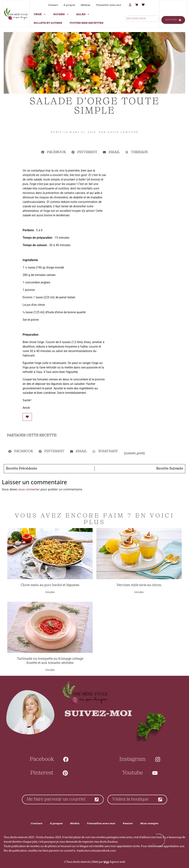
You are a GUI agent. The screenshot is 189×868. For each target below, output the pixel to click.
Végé (40, 14)
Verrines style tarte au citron (139, 585)
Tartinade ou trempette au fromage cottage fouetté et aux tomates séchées (50, 660)
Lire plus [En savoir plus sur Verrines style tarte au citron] (139, 592)
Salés (83, 14)
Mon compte (149, 823)
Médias (86, 5)
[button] (54, 152)
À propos (69, 5)
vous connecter (29, 489)
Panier (128, 823)
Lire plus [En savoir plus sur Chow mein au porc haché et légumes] (50, 592)
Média (75, 823)
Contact (53, 5)
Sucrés (61, 14)
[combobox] (142, 19)
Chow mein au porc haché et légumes (50, 585)
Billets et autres (48, 23)
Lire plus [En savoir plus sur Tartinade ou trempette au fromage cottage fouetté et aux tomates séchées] (50, 670)
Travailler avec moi (109, 5)
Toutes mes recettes (86, 23)
